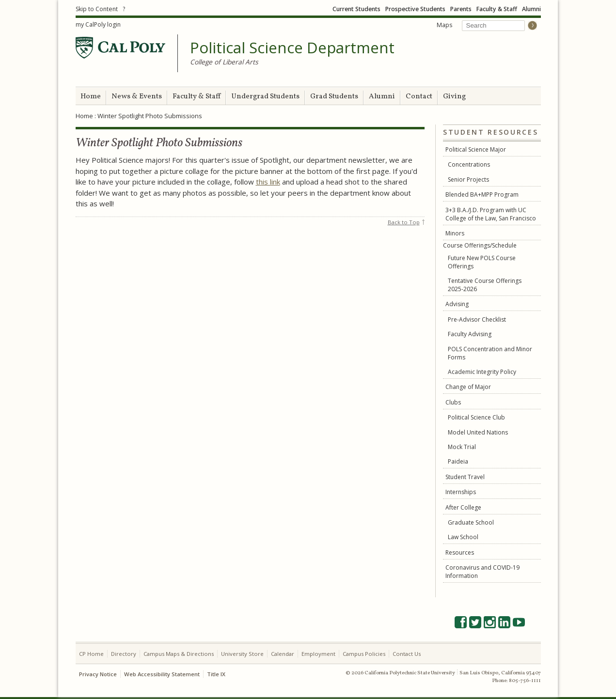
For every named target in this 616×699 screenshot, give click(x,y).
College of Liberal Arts (224, 62)
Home (91, 97)
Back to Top (404, 222)
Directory (124, 654)
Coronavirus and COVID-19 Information (482, 572)
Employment (318, 654)
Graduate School (471, 522)
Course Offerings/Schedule (480, 245)
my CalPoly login (98, 24)
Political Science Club (476, 417)
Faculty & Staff (497, 9)
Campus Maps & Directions (179, 654)
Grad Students (334, 97)
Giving (454, 97)
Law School (463, 537)
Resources (460, 552)
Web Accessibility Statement (162, 674)
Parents (461, 9)
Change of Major (468, 387)
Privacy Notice (98, 674)
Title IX (216, 674)
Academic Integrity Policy (482, 372)
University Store (242, 654)
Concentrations (469, 164)
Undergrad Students (265, 97)
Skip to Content (97, 9)
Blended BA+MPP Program (482, 194)
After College (463, 507)
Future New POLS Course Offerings (482, 262)
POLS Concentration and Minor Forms (490, 353)
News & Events (137, 97)
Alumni (531, 9)
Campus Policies (364, 654)
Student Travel (465, 477)
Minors (455, 233)
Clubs (453, 402)
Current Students (356, 9)
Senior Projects (468, 179)
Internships (461, 492)
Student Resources (490, 132)
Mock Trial (462, 447)
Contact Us (407, 654)
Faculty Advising (470, 334)
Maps (444, 25)
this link (268, 182)
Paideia (458, 461)
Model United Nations (478, 432)
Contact (419, 97)
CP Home (91, 654)
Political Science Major (476, 149)
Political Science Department (292, 48)
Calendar (283, 654)
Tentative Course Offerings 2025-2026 (485, 285)
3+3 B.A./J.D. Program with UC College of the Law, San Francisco (491, 214)
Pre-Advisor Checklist (477, 319)
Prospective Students (415, 9)
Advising (457, 304)
